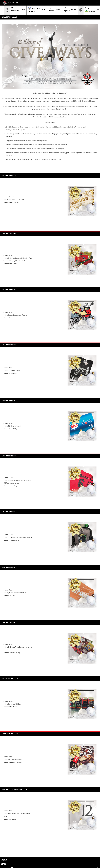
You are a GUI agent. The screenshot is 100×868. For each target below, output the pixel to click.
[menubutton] (97, 3)
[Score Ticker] (50, 10)
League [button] (4, 860)
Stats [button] (3, 864)
